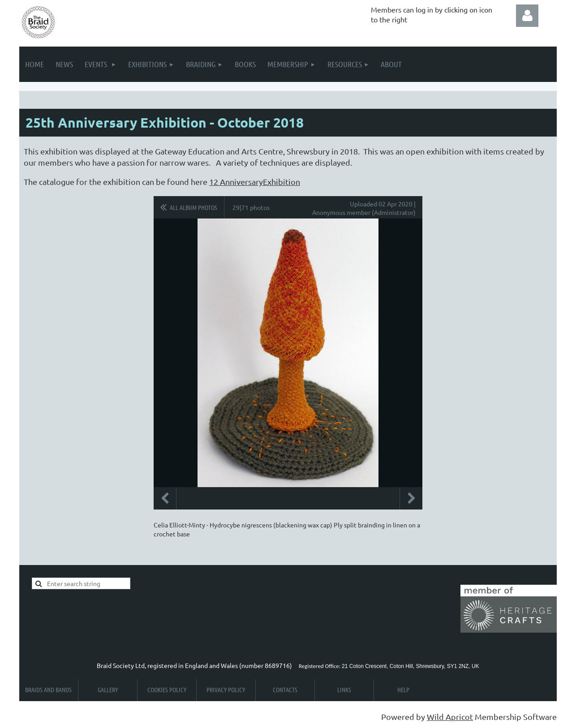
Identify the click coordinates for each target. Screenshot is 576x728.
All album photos (193, 207)
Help (403, 689)
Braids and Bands (48, 689)
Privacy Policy (226, 689)
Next (411, 498)
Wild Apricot (450, 717)
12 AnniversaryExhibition (255, 182)
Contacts (285, 689)
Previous (165, 498)
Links (344, 689)
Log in (527, 16)
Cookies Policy (167, 689)
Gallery (108, 689)
